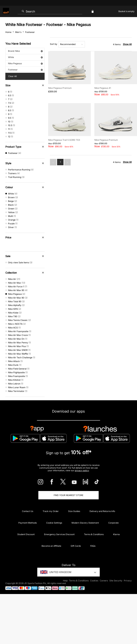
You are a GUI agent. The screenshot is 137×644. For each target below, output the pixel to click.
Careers (104, 581)
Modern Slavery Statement (85, 523)
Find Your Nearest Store (68, 495)
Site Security (116, 581)
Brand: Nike (25, 51)
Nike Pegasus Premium (60, 88)
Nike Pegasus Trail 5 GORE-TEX (64, 140)
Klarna (116, 534)
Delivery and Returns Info (102, 511)
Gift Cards (76, 546)
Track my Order (51, 511)
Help (65, 581)
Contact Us (28, 511)
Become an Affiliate (51, 546)
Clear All (12, 76)
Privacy (128, 581)
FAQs (93, 546)
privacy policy (82, 470)
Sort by (54, 44)
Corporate (113, 523)
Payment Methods (28, 523)
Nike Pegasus (25, 63)
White (25, 57)
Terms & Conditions (94, 534)
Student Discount (26, 534)
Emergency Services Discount (59, 534)
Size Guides (74, 511)
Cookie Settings (54, 523)
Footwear (25, 70)
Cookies (94, 581)
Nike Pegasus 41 (103, 88)
